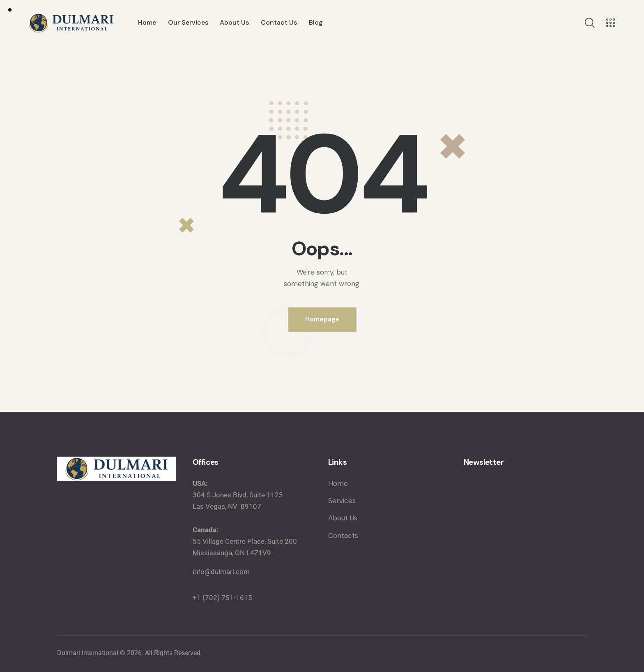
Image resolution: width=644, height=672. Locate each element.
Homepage (322, 319)
